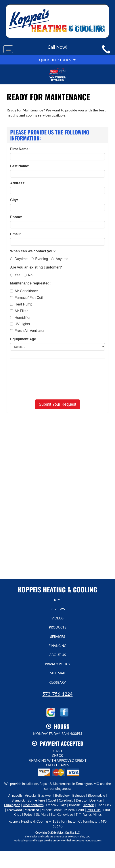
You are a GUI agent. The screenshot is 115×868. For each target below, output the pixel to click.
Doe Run (96, 800)
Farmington (12, 805)
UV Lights (20, 324)
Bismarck (18, 800)
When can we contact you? (33, 251)
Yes (15, 275)
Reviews (58, 609)
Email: (15, 234)
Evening (39, 259)
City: (14, 200)
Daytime (19, 259)
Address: (18, 183)
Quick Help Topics (58, 60)
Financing (57, 646)
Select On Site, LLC (68, 833)
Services (58, 636)
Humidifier (20, 318)
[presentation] (57, 379)
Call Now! (57, 47)
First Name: (20, 149)
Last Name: (20, 166)
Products (58, 627)
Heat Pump (21, 304)
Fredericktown (33, 805)
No (28, 275)
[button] (57, 404)
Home (57, 600)
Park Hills (94, 810)
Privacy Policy (58, 664)
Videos (57, 618)
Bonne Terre (36, 800)
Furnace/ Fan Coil (26, 298)
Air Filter (19, 311)
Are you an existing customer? (36, 267)
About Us (58, 655)
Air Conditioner (24, 291)
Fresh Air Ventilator (27, 331)
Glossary (57, 682)
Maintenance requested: (30, 283)
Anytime (60, 259)
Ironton (89, 805)
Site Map (58, 673)
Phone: (16, 217)
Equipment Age (23, 339)
